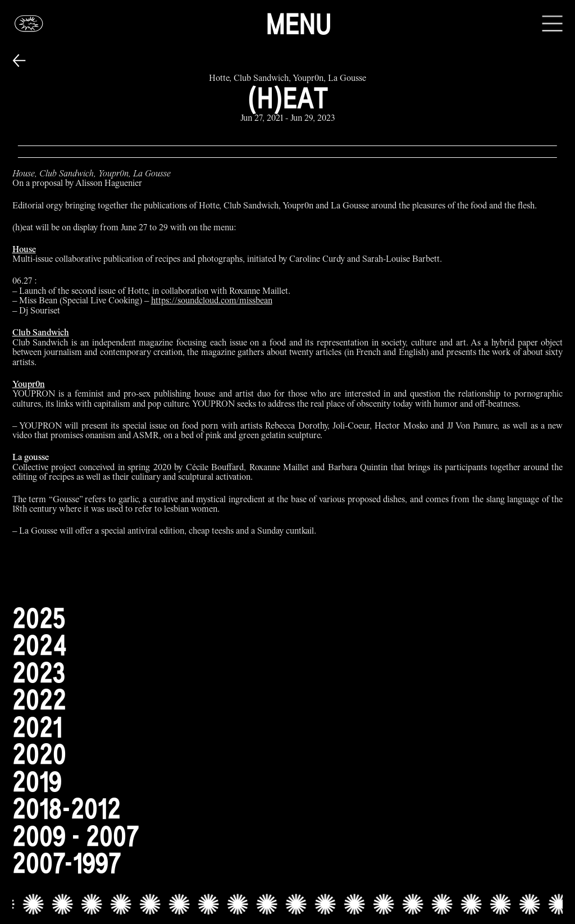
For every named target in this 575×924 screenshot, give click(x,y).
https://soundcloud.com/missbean (212, 301)
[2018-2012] (288, 809)
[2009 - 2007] (288, 836)
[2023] (288, 673)
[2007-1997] (288, 863)
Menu (299, 24)
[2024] (288, 645)
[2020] (288, 754)
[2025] (288, 618)
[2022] (288, 700)
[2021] (288, 727)
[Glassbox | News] (29, 23)
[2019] (288, 782)
